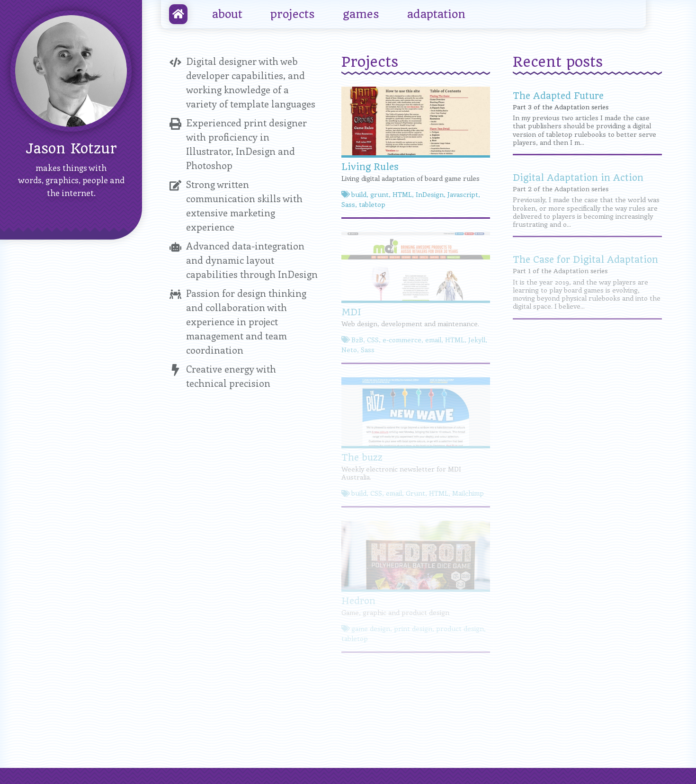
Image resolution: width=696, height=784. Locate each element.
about (227, 14)
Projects (370, 62)
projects (293, 14)
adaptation (436, 14)
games (361, 14)
